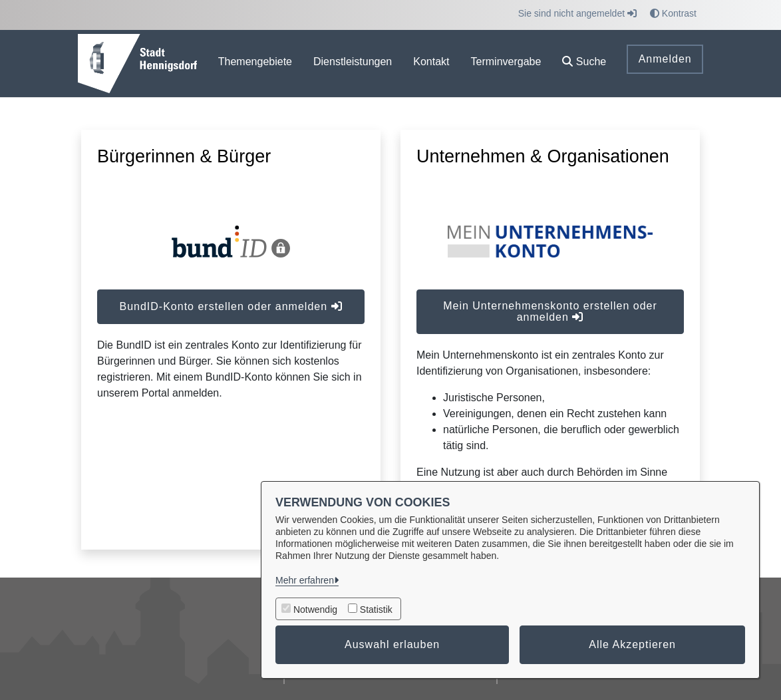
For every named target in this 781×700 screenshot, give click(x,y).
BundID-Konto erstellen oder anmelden (231, 306)
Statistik (376, 610)
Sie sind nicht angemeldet (577, 13)
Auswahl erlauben (392, 644)
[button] (584, 64)
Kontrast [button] (673, 13)
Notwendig (315, 610)
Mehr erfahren (305, 580)
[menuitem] (255, 64)
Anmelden (665, 59)
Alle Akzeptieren (632, 644)
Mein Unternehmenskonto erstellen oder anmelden (550, 311)
